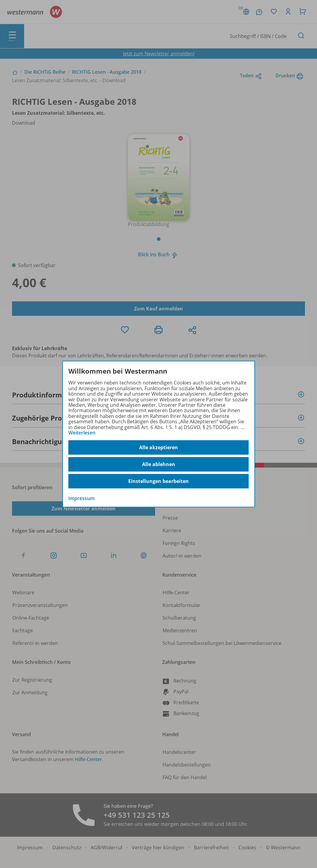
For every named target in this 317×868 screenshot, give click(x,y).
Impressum (81, 499)
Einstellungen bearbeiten (158, 481)
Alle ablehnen (159, 464)
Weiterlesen (82, 433)
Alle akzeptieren (158, 447)
